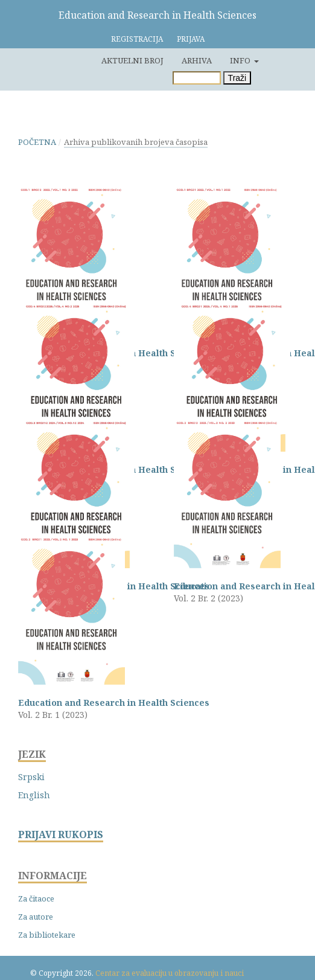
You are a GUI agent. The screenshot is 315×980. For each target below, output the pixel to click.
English (34, 795)
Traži (237, 78)
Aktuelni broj (132, 60)
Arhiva (197, 60)
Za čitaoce (36, 898)
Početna (37, 142)
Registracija (137, 39)
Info (241, 60)
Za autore (36, 917)
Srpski (31, 777)
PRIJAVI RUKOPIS (61, 835)
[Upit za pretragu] (197, 78)
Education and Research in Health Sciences (157, 15)
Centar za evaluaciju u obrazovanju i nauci (170, 973)
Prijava (191, 39)
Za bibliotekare (47, 935)
